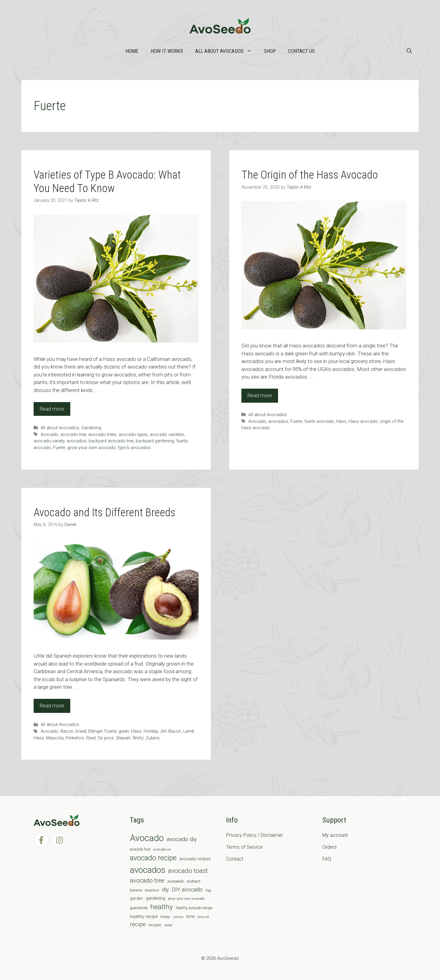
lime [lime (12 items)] (191, 916)
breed (81, 731)
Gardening (91, 428)
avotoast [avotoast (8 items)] (194, 881)
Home (132, 51)
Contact (235, 859)
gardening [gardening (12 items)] (156, 898)
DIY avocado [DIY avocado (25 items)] (187, 890)
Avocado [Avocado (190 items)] (147, 838)
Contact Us (301, 51)
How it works (167, 51)
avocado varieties (167, 435)
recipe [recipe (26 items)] (138, 924)
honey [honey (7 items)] (165, 917)
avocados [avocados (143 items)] (148, 870)
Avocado (50, 435)
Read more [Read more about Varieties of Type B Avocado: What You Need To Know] (52, 409)
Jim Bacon (171, 731)
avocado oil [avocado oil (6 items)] (162, 849)
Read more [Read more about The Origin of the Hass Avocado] (260, 395)
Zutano (153, 738)
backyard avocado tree (111, 441)
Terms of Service (244, 847)
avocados (77, 441)
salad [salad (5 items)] (168, 925)
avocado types (133, 435)
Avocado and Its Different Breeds (105, 513)
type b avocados (134, 448)
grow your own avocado (92, 448)
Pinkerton (75, 738)
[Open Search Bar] (409, 51)
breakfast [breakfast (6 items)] (152, 890)
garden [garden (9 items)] (136, 898)
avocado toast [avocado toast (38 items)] (188, 871)
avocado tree (73, 435)
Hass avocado (363, 421)
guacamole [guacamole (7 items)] (139, 908)
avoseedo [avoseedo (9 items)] (176, 881)
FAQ (327, 859)
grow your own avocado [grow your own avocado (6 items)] (186, 898)
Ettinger (95, 731)
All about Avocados (227, 51)
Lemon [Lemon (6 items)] (178, 917)
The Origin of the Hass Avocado (310, 175)
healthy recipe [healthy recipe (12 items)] (144, 916)
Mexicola (55, 738)
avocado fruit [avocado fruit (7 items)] (140, 849)
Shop (270, 51)
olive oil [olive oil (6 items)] (203, 917)
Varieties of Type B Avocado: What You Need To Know (107, 181)
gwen (124, 731)
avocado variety (49, 441)
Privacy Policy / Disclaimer (255, 835)
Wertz (138, 738)
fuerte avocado (319, 421)
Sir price (106, 738)
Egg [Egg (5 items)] (208, 890)
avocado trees (102, 435)
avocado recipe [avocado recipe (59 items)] (153, 858)
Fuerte (59, 448)
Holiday (151, 731)
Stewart (123, 738)
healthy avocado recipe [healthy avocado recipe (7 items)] (194, 908)
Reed (91, 738)
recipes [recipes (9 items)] (155, 925)
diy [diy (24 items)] (165, 889)
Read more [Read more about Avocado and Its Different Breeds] (52, 706)
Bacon (67, 731)
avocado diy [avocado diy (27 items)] (182, 839)
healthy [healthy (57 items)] (162, 907)
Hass (341, 421)
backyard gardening (155, 441)
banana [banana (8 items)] (136, 890)
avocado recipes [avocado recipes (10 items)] (195, 859)
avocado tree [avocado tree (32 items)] (147, 881)
